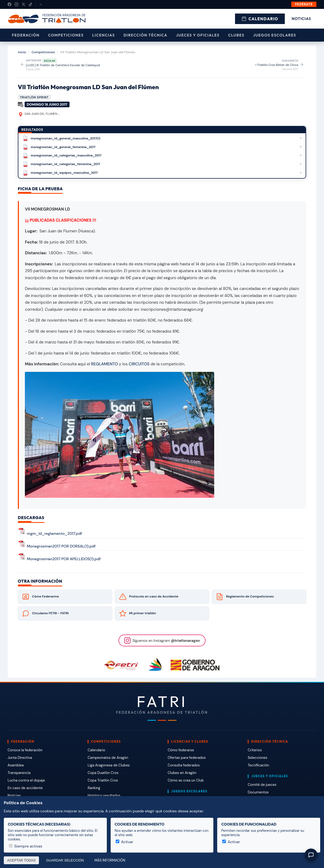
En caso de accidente (25, 788)
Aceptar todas (22, 860)
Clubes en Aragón (182, 773)
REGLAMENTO (105, 364)
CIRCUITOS (139, 364)
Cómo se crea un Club (186, 780)
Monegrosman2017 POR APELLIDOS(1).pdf (64, 559)
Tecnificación (258, 765)
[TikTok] (31, 4)
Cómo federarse (181, 750)
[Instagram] (16, 4)
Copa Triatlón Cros (103, 780)
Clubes (236, 35)
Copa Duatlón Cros (103, 773)
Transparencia (19, 773)
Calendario (260, 19)
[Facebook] (9, 4)
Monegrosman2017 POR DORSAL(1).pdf (61, 546)
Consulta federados (184, 765)
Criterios (255, 750)
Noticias (301, 19)
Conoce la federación (25, 750)
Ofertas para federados (187, 758)
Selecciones (257, 758)
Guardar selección (65, 860)
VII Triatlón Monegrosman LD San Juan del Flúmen (88, 87)
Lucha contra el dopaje (26, 780)
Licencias (104, 35)
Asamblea (16, 765)
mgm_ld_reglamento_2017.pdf (55, 533)
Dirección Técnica (146, 35)
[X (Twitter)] (24, 4)
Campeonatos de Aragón (108, 758)
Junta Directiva (20, 758)
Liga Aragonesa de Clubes (109, 765)
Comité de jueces (262, 785)
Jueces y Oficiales (198, 35)
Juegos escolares (275, 35)
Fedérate (304, 4)
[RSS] (41, 4)
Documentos (258, 792)
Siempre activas (26, 846)
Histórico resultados (104, 795)
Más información (110, 860)
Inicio (22, 52)
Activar (125, 842)
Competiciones (66, 35)
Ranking (94, 788)
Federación (26, 35)
